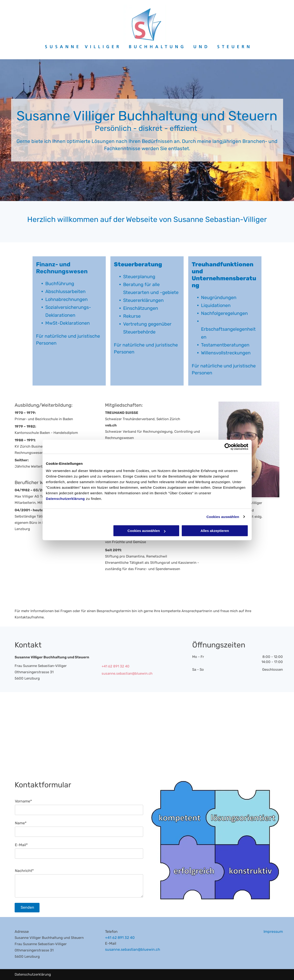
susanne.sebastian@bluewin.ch (127, 673)
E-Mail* (21, 845)
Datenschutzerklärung (66, 499)
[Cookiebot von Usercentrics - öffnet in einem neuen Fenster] (228, 447)
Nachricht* (24, 871)
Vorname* (23, 801)
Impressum (273, 932)
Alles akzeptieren (215, 531)
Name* (21, 823)
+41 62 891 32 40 (120, 938)
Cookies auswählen (223, 517)
